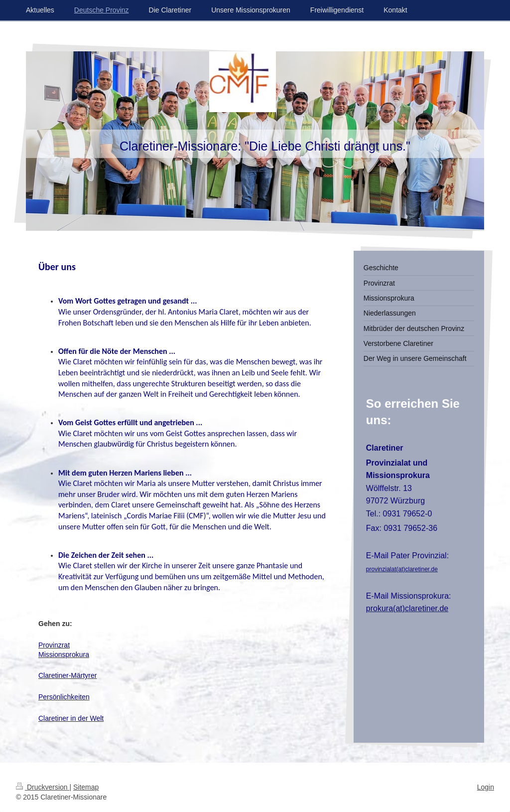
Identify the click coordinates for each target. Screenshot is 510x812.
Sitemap (86, 787)
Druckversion (43, 787)
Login (486, 787)
